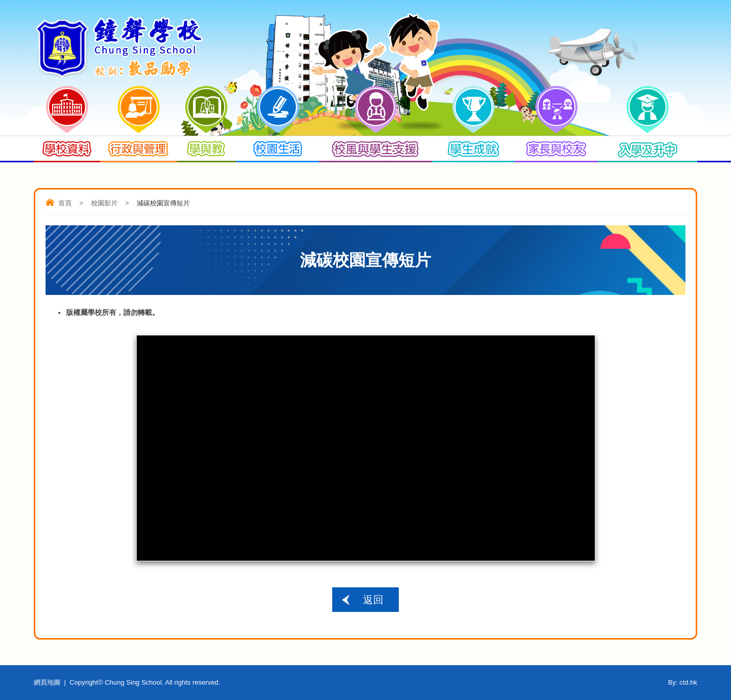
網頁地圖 (47, 682)
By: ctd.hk (683, 682)
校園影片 (104, 203)
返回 (373, 600)
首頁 (65, 203)
